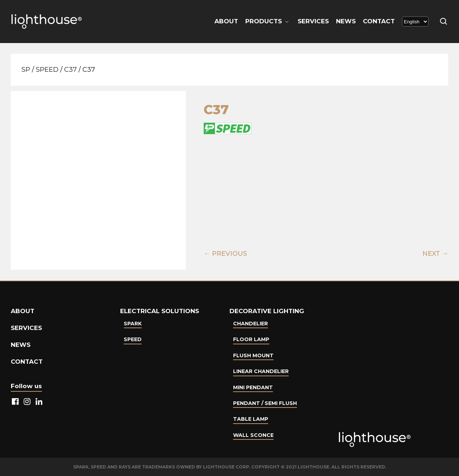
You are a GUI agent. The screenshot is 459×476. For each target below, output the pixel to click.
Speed (47, 70)
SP (26, 70)
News (346, 21)
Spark (133, 324)
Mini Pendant (253, 387)
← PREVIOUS (225, 254)
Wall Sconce (253, 435)
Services (313, 21)
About (226, 21)
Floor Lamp (251, 339)
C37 (70, 70)
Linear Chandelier (261, 371)
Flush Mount (253, 355)
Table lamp (251, 419)
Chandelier (250, 324)
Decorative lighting (267, 311)
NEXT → (435, 254)
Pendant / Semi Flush (265, 403)
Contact (379, 21)
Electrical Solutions (160, 311)
